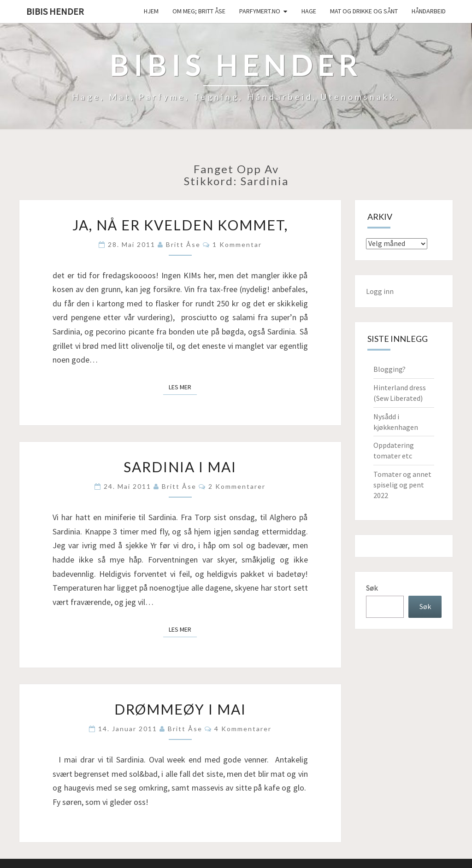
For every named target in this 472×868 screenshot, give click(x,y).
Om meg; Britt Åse (199, 11)
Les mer (183, 387)
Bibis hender (55, 11)
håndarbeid (429, 11)
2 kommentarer (237, 486)
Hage (309, 11)
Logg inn (380, 291)
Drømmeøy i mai (180, 709)
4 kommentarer (243, 729)
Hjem (151, 11)
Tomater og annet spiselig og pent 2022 (402, 485)
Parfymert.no (260, 11)
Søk (372, 588)
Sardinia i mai (180, 467)
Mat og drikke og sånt (364, 11)
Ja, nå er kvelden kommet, (180, 225)
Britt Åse (183, 244)
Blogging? (389, 369)
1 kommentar (237, 244)
